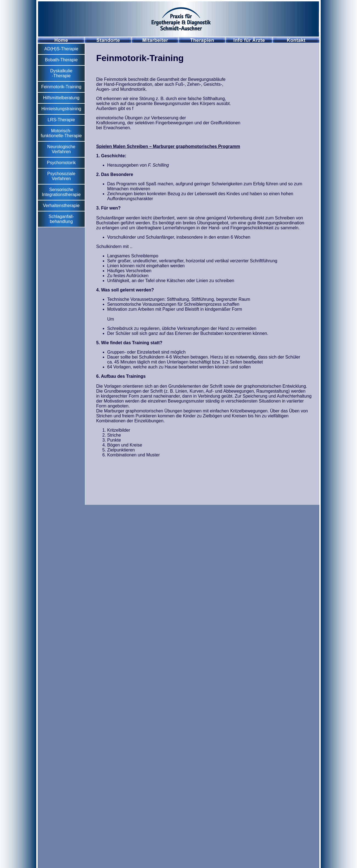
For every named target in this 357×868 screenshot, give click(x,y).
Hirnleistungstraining (61, 109)
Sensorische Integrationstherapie (61, 192)
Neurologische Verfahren (61, 149)
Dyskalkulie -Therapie (61, 73)
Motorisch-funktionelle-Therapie (61, 133)
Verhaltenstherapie (61, 206)
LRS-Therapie (61, 120)
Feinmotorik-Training (61, 87)
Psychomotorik (61, 163)
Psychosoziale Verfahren (61, 176)
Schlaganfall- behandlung (61, 219)
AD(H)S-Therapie (61, 49)
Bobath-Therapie (61, 60)
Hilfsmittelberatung (61, 98)
